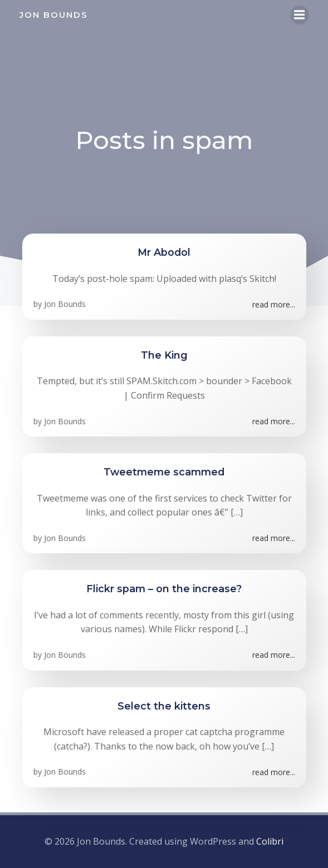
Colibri (270, 841)
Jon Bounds (65, 304)
